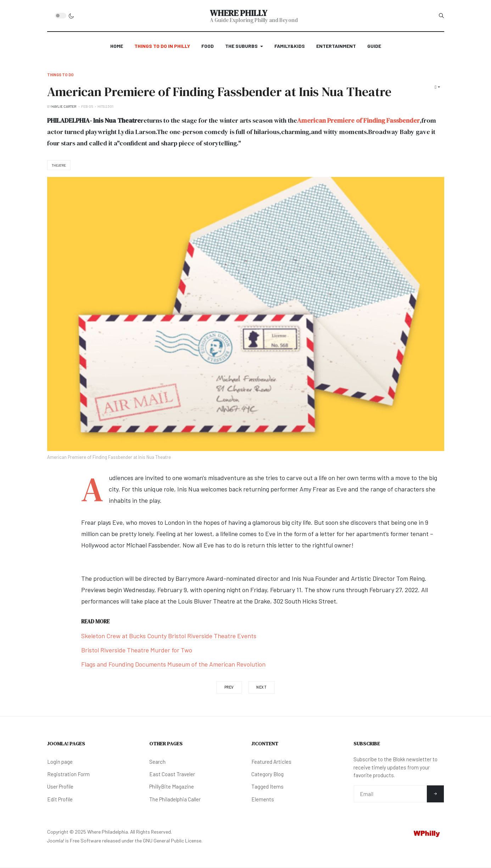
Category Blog (267, 774)
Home (117, 46)
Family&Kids (290, 46)
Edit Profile (60, 799)
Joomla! (56, 841)
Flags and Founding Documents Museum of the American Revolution (173, 664)
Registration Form (68, 774)
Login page (60, 762)
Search (157, 762)
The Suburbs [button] (244, 46)
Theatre (59, 165)
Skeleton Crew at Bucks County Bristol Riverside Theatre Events (169, 636)
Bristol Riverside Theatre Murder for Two (137, 650)
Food (208, 46)
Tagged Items (267, 786)
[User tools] (437, 87)
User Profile (60, 786)
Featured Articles (271, 762)
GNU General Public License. (173, 841)
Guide (374, 46)
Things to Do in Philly (162, 46)
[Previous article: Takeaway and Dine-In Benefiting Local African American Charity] (229, 687)
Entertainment (336, 46)
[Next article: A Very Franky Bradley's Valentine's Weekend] (262, 687)
